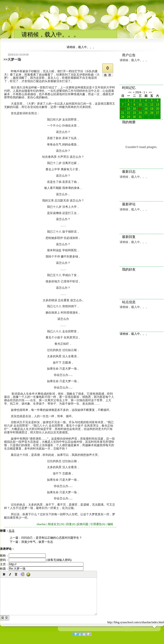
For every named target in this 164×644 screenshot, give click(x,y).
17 (139, 109)
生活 (12, 531)
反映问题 (82, 524)
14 (122, 109)
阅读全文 (56, 524)
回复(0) (71, 524)
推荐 (108, 75)
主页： (42, 564)
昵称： (23, 556)
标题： (42, 569)
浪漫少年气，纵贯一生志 (37, 542)
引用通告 (98, 524)
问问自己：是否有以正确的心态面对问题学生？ (52, 538)
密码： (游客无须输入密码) (36, 560)
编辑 (110, 524)
